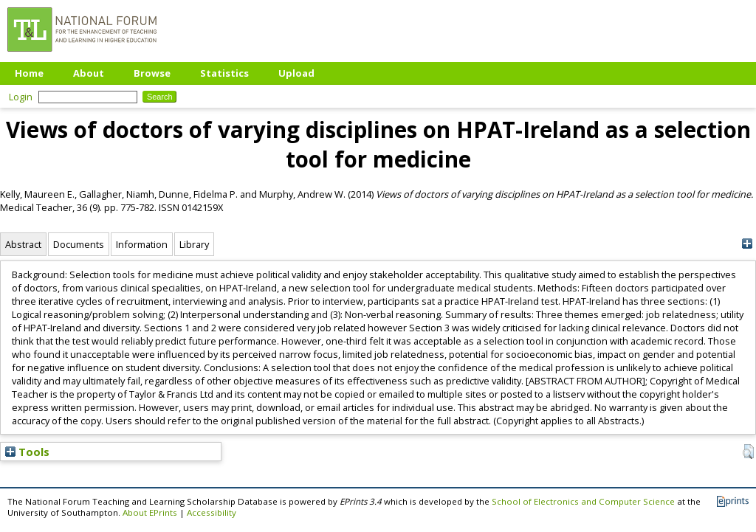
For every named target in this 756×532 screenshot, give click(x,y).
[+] (747, 244)
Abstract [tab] (23, 244)
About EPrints (150, 512)
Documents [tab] (79, 244)
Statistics (224, 73)
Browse (152, 73)
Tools (27, 452)
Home (29, 73)
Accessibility (212, 512)
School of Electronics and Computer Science (583, 501)
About (89, 73)
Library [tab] (194, 244)
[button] (748, 452)
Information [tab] (142, 244)
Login (21, 97)
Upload (296, 73)
